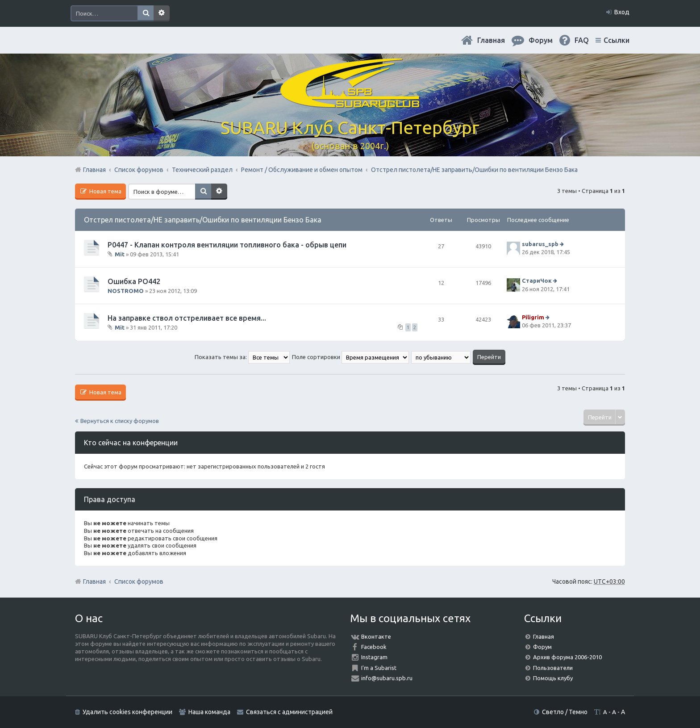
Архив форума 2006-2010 (567, 657)
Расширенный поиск (162, 13)
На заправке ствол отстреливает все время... (187, 318)
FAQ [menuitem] (582, 40)
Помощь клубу (553, 678)
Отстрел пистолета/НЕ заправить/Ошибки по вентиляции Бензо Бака (203, 220)
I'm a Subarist (379, 668)
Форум (542, 647)
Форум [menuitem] (541, 40)
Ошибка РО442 (134, 281)
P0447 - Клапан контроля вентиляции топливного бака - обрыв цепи (227, 245)
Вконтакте (376, 636)
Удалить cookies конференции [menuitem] (127, 712)
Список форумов (139, 582)
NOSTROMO (126, 291)
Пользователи (553, 668)
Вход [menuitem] (622, 12)
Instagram (374, 657)
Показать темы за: (242, 357)
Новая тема (105, 191)
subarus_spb (540, 244)
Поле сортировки (350, 357)
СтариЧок (537, 281)
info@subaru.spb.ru (387, 678)
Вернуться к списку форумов (120, 421)
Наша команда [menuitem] (209, 712)
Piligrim (533, 317)
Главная (491, 40)
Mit (120, 254)
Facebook (374, 647)
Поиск (146, 13)
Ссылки (617, 40)
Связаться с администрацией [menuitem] (289, 712)
